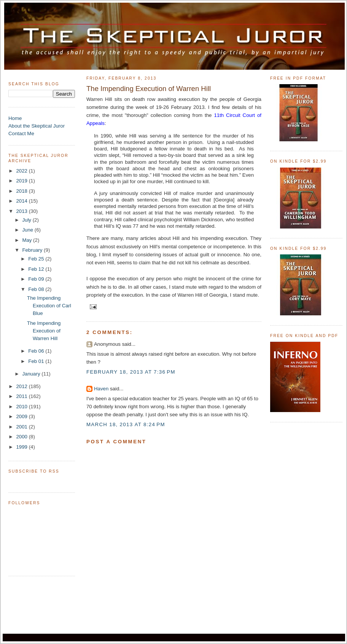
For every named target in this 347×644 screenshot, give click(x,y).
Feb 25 (37, 259)
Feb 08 (37, 289)
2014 (22, 201)
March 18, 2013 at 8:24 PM (126, 424)
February (33, 250)
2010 (22, 407)
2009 (22, 416)
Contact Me (21, 133)
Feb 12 (37, 269)
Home (15, 118)
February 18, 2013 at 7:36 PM (131, 372)
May (28, 240)
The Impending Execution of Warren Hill (44, 331)
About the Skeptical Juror (37, 126)
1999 (22, 447)
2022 (22, 171)
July (27, 220)
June (28, 230)
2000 (22, 437)
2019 (22, 181)
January (32, 374)
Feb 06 (37, 351)
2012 (22, 386)
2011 (22, 396)
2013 (22, 211)
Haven (101, 389)
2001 (22, 427)
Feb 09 (37, 279)
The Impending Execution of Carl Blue (49, 306)
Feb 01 (37, 361)
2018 (22, 191)
